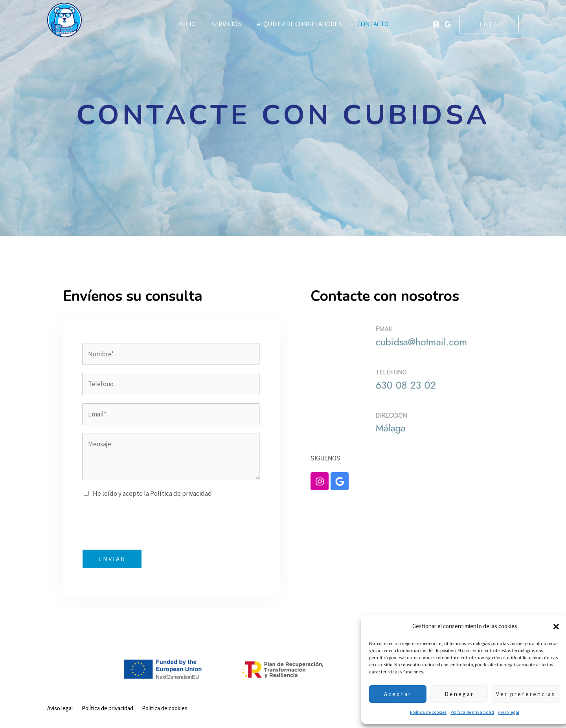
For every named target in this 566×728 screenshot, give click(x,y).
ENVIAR (112, 559)
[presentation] (142, 523)
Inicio (189, 24)
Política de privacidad (466, 712)
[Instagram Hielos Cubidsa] (436, 24)
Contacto (370, 24)
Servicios (227, 24)
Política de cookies (422, 712)
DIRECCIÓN (450, 415)
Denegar (453, 694)
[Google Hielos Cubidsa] (448, 24)
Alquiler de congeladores (299, 24)
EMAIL (444, 329)
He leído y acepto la (152, 493)
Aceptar (392, 694)
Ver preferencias (520, 694)
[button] (550, 627)
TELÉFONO (450, 372)
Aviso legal (503, 712)
